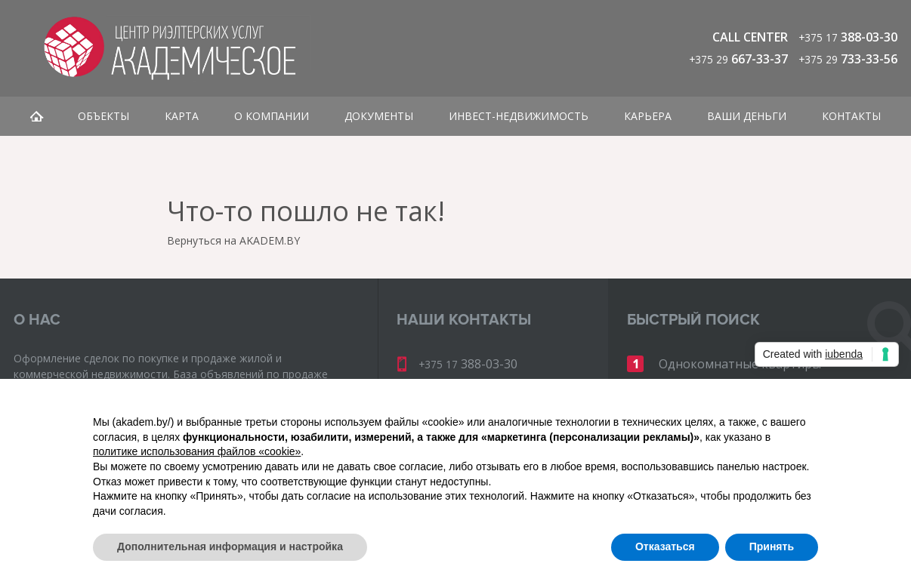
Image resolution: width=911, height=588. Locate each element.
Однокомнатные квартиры (740, 364)
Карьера (648, 116)
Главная (36, 116)
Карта (182, 116)
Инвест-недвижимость (519, 116)
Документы (379, 116)
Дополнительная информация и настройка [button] (230, 546)
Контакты (851, 116)
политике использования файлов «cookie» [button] (197, 451)
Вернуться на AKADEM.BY (233, 240)
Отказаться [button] (665, 546)
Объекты (103, 116)
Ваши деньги (747, 116)
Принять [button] (772, 546)
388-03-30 (848, 37)
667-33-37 (738, 59)
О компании (272, 116)
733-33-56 (848, 59)
